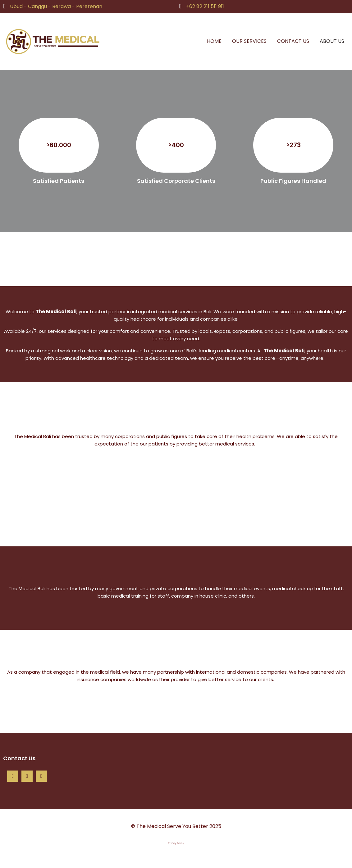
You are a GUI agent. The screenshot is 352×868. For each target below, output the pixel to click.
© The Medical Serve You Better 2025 (176, 826)
